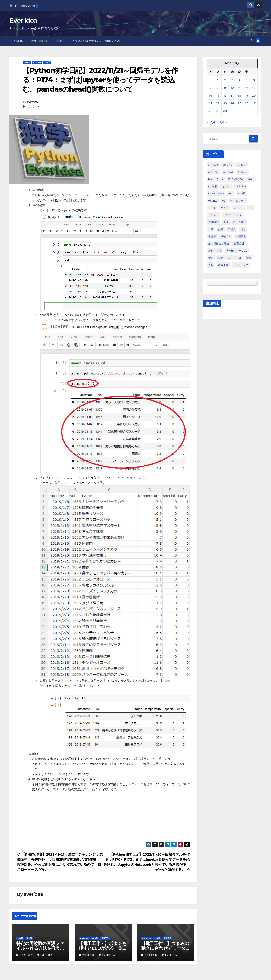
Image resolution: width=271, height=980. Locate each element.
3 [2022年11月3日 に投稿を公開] (232, 80)
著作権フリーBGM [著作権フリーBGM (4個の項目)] (237, 251)
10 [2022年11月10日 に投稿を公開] (232, 88)
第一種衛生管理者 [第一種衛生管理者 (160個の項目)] (219, 243)
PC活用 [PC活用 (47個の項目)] (212, 186)
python (37, 62)
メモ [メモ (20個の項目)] (251, 208)
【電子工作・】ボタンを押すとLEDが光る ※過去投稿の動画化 (103, 948)
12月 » (223, 122)
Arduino (84, 938)
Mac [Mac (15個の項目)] (250, 179)
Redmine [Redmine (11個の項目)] (241, 186)
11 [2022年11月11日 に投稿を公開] (239, 88)
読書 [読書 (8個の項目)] (249, 258)
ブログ (60, 41)
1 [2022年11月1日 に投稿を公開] (218, 80)
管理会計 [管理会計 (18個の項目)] (239, 243)
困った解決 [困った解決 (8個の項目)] (240, 222)
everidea (33, 102)
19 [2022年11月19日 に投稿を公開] (247, 95)
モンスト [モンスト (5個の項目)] (213, 215)
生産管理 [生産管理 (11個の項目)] (241, 236)
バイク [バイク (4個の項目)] (225, 208)
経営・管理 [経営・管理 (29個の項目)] (215, 251)
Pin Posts (39, 41)
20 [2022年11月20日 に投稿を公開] (254, 95)
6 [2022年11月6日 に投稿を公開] (254, 80)
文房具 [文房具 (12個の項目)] (232, 229)
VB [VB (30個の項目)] (224, 201)
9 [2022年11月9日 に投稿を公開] (225, 88)
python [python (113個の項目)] (226, 186)
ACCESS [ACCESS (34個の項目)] (213, 172)
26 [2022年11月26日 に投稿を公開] (247, 103)
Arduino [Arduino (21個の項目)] (243, 172)
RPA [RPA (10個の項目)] (231, 193)
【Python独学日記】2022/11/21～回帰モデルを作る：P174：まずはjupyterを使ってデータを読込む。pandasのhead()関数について (100, 80)
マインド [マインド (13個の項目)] (238, 208)
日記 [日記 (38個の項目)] (243, 229)
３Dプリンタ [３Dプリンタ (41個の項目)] (241, 265)
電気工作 (105, 938)
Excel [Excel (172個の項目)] (220, 179)
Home (18, 41)
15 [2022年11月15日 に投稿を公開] (218, 95)
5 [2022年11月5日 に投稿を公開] (247, 80)
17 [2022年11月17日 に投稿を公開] (232, 95)
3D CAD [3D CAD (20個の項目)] (227, 165)
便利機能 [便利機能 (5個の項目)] (213, 222)
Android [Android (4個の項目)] (228, 172)
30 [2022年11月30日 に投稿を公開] (225, 111)
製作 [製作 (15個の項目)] (211, 258)
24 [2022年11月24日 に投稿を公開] (232, 103)
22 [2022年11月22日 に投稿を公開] (218, 103)
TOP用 (47, 62)
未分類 (29, 938)
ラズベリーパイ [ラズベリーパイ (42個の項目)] (232, 215)
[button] (251, 41)
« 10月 (211, 122)
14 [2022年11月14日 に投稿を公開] (210, 95)
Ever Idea (23, 20)
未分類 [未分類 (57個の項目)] (212, 236)
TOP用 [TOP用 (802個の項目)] (242, 193)
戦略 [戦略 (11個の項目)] (221, 229)
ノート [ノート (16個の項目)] (212, 208)
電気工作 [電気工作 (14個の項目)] (223, 265)
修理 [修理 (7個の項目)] (226, 222)
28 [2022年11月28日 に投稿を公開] (210, 111)
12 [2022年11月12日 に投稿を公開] (247, 88)
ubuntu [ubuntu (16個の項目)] (213, 201)
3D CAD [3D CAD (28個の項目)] (242, 165)
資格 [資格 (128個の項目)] (211, 265)
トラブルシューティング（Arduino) (96, 41)
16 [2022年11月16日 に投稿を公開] (225, 95)
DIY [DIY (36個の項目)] (210, 179)
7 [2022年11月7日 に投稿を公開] (210, 88)
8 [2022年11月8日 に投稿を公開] (218, 88)
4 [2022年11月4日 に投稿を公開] (239, 80)
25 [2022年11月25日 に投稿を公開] (239, 103)
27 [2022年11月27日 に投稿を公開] (254, 103)
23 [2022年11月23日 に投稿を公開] (225, 103)
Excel (27, 62)
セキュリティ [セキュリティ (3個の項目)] (238, 201)
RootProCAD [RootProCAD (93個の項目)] (216, 193)
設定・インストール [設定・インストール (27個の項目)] (230, 258)
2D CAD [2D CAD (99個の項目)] (213, 165)
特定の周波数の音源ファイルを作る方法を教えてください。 (40, 948)
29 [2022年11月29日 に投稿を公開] (218, 111)
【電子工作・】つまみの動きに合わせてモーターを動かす (165, 948)
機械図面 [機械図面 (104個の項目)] (226, 236)
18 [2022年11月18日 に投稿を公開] (239, 95)
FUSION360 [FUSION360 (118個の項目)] (236, 179)
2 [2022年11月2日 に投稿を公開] (225, 80)
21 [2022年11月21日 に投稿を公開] (211, 103)
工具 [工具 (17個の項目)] (211, 229)
